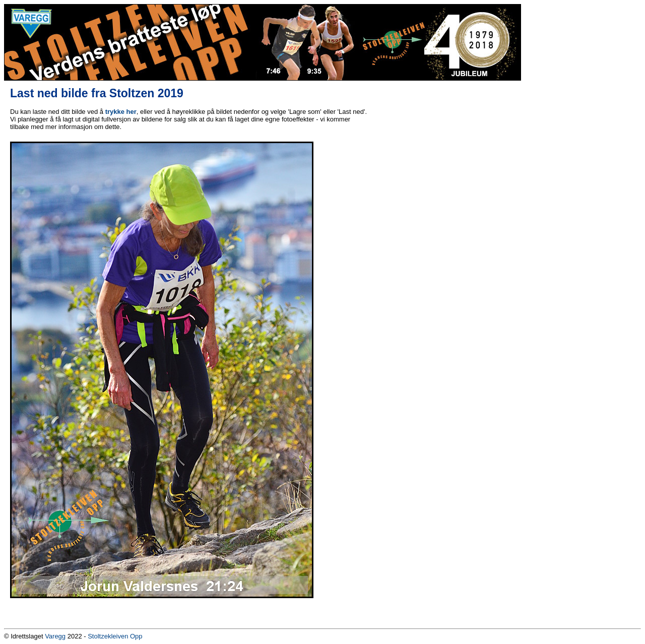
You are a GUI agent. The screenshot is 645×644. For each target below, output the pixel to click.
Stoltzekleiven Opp (115, 636)
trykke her (121, 112)
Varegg (55, 636)
